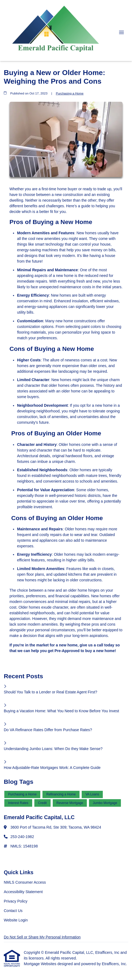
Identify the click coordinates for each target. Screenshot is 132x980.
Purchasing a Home (70, 93)
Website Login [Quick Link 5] (16, 920)
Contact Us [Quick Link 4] (13, 911)
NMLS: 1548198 (24, 846)
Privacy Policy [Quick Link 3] (16, 901)
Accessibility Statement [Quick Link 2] (23, 892)
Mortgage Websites (41, 964)
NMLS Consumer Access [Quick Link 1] (25, 882)
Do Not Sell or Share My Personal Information (42, 937)
